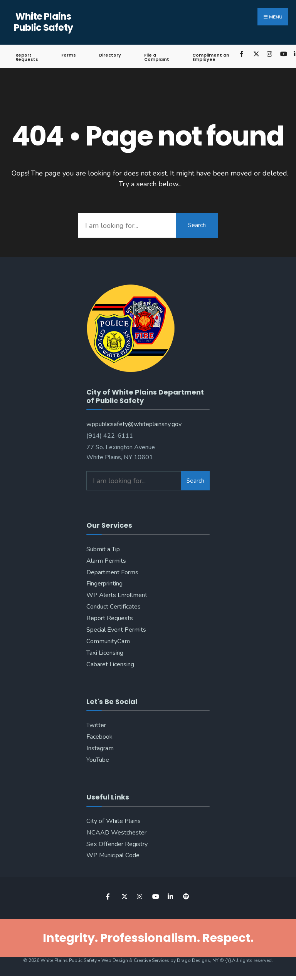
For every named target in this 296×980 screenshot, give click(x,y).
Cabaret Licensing (110, 664)
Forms (69, 55)
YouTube (98, 760)
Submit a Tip (103, 549)
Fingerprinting (104, 584)
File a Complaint (157, 57)
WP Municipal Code (113, 855)
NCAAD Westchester (116, 833)
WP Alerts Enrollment (117, 595)
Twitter (96, 725)
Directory (110, 55)
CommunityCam (108, 641)
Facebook (99, 737)
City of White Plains (114, 821)
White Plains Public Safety (44, 22)
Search (197, 225)
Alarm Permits (106, 561)
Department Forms (112, 572)
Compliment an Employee (211, 57)
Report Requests (27, 57)
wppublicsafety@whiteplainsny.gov (134, 424)
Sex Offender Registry (117, 844)
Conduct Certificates (114, 607)
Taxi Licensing (105, 653)
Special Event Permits (116, 630)
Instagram (100, 748)
